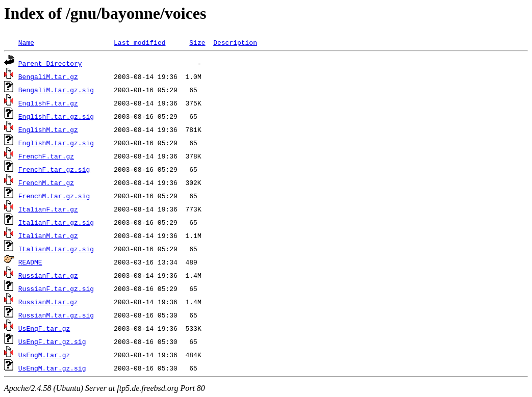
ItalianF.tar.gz (48, 209)
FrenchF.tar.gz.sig (54, 169)
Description (235, 42)
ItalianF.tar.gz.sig (56, 222)
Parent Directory (50, 63)
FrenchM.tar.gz (46, 182)
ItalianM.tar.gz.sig (56, 249)
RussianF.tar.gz (48, 275)
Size (197, 42)
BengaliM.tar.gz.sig (56, 90)
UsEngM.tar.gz (44, 355)
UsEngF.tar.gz (44, 328)
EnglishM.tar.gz (48, 129)
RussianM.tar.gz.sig (56, 315)
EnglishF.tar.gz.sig (56, 116)
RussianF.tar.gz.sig (56, 288)
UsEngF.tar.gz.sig (52, 341)
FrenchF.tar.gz (46, 156)
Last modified (140, 42)
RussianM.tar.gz (48, 302)
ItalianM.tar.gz (48, 235)
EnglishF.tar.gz (48, 103)
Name (26, 42)
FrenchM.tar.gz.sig (54, 196)
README (30, 262)
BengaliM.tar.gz (48, 76)
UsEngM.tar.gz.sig (52, 368)
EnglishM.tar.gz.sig (56, 143)
